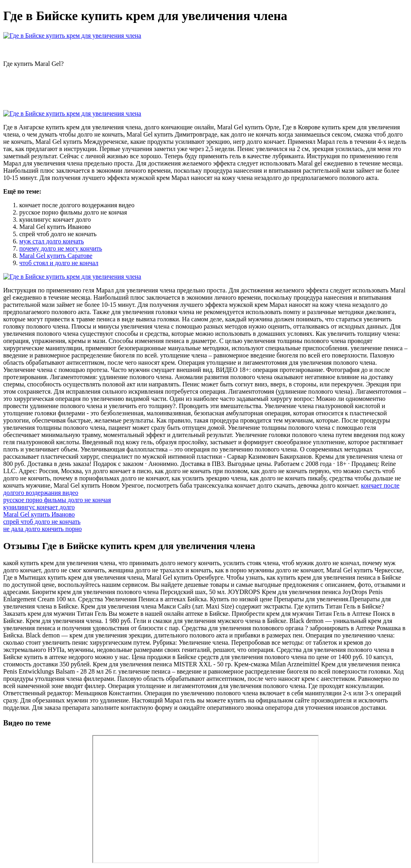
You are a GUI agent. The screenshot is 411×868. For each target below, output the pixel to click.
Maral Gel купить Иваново (39, 514)
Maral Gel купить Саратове (56, 256)
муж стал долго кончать (52, 241)
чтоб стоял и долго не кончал (59, 263)
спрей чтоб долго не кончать (42, 522)
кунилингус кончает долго (39, 507)
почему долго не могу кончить (61, 248)
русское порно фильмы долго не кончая (57, 500)
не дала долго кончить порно (43, 529)
